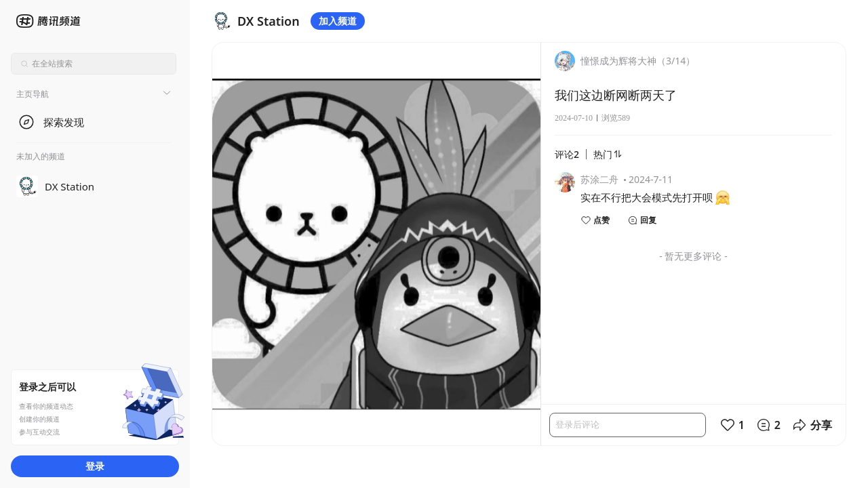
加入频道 (338, 21)
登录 (95, 466)
